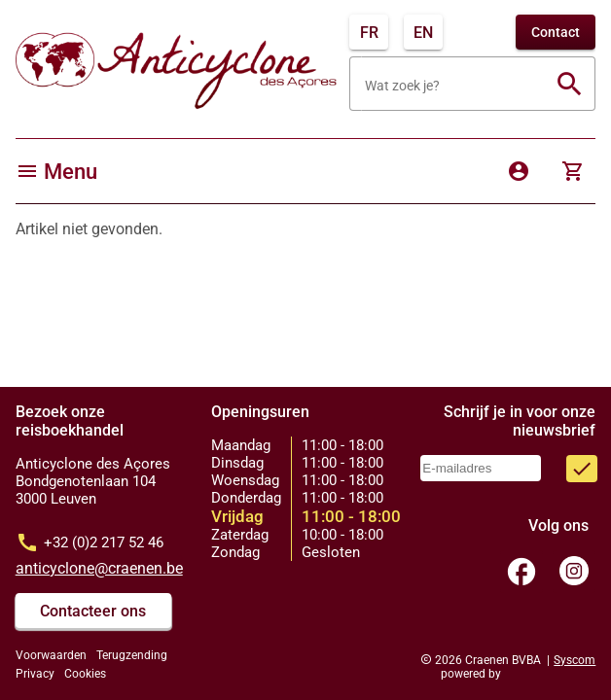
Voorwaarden (51, 655)
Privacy (35, 674)
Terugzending (132, 655)
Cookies (85, 674)
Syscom (575, 660)
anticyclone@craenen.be (99, 568)
